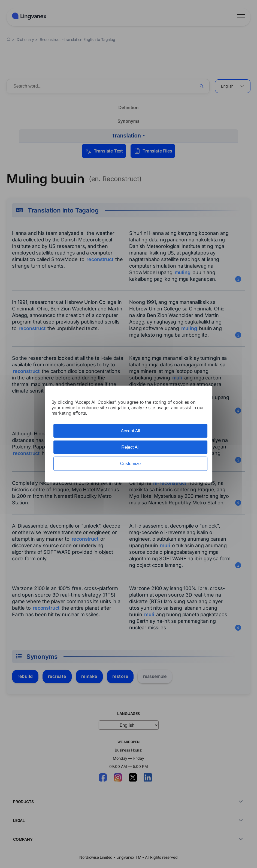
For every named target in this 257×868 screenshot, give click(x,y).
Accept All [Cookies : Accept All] (130, 431)
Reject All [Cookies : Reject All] (130, 447)
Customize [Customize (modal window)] (131, 464)
